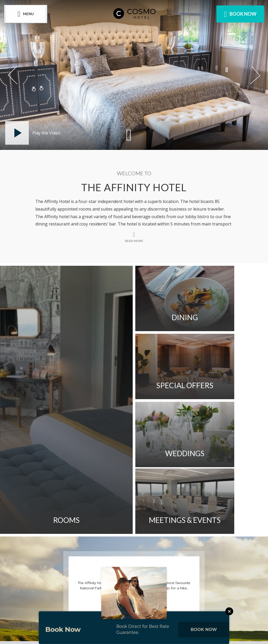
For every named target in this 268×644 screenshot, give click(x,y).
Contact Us (64, 519)
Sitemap (161, 519)
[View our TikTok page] (168, 577)
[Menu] (27, 14)
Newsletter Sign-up (115, 519)
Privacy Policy (199, 519)
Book (239, 14)
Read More (134, 473)
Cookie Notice (67, 534)
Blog (102, 534)
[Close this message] (229, 618)
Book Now (204, 636)
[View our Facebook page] (100, 577)
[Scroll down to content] (129, 135)
